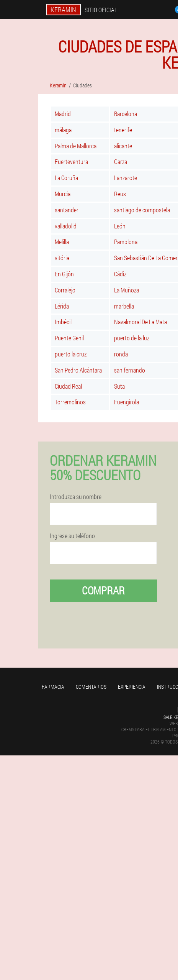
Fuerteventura (71, 162)
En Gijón (64, 274)
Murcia (63, 194)
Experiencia (132, 687)
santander (67, 210)
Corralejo (65, 290)
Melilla (62, 242)
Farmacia (53, 687)
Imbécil (63, 322)
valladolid (66, 226)
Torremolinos (70, 402)
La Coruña (66, 178)
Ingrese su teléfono (72, 536)
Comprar (103, 590)
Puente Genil (69, 338)
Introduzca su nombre (76, 497)
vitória (62, 258)
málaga (63, 130)
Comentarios (91, 687)
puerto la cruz (71, 354)
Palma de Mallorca (76, 146)
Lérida (62, 306)
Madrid (63, 114)
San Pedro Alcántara (78, 370)
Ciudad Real (68, 386)
